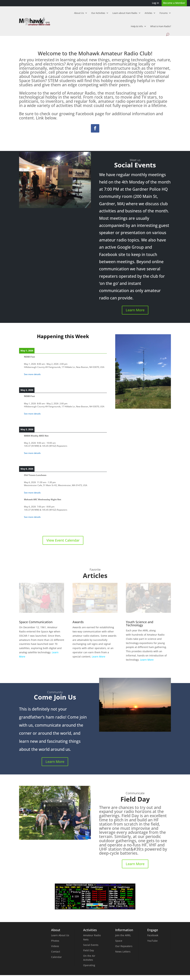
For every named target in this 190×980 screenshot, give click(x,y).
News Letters (123, 952)
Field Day (89, 950)
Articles (148, 13)
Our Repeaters (124, 946)
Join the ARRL (123, 935)
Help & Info (137, 26)
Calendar (56, 957)
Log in (156, 3)
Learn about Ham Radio (125, 13)
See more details (32, 374)
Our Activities (98, 13)
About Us (79, 13)
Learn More (135, 310)
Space (119, 941)
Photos (55, 941)
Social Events (91, 945)
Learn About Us (60, 935)
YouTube (152, 941)
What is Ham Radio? (161, 26)
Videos (55, 946)
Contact (56, 952)
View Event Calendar (63, 540)
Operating (89, 965)
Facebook (153, 935)
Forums (164, 13)
